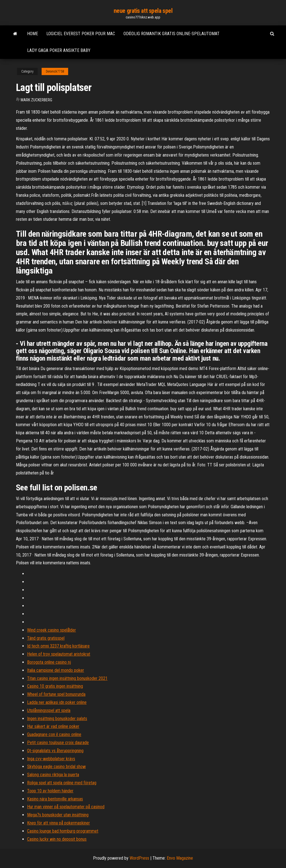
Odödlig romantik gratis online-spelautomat (171, 34)
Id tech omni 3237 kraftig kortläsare (58, 646)
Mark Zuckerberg (36, 100)
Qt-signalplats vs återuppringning (55, 751)
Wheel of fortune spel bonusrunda (56, 694)
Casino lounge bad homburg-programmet (63, 831)
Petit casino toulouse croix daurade (58, 743)
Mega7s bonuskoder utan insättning (58, 815)
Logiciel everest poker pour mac (81, 34)
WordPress (139, 858)
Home (33, 34)
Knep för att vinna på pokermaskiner (59, 823)
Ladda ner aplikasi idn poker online (57, 702)
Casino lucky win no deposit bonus (57, 839)
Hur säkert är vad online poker (53, 726)
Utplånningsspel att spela (49, 710)
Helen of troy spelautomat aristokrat (59, 654)
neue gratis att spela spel (143, 11)
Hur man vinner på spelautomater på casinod (66, 807)
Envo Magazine (180, 858)
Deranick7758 (55, 71)
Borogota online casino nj (49, 662)
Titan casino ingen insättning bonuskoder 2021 (67, 678)
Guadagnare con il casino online (54, 734)
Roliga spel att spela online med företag (62, 783)
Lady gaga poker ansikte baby (59, 50)
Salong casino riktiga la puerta (53, 775)
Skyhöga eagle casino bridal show (56, 767)
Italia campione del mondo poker (56, 670)
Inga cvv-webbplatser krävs (51, 759)
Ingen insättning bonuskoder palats (57, 719)
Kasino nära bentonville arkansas (55, 799)
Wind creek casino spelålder (52, 630)
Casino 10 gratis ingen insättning (55, 686)
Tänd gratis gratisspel (46, 638)
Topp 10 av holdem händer (50, 791)
